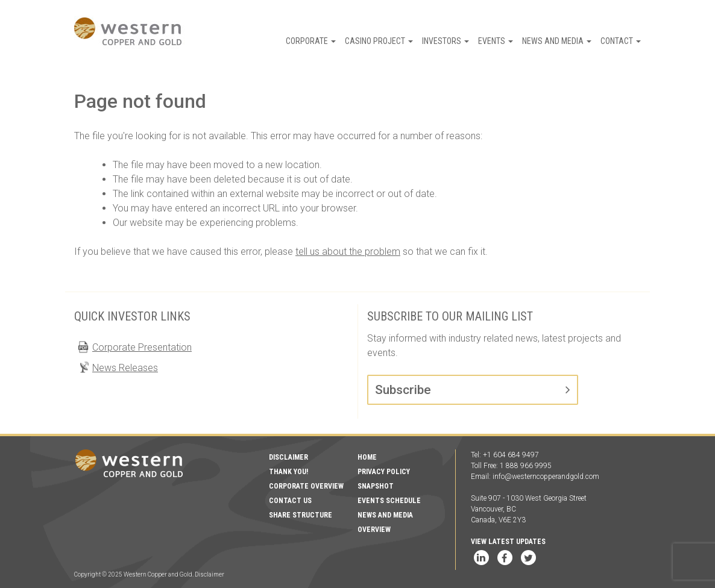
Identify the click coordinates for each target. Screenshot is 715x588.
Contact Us (290, 501)
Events (496, 41)
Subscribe (403, 390)
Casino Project (379, 41)
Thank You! (288, 472)
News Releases (125, 368)
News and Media (557, 41)
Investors (446, 41)
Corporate (311, 41)
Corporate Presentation (142, 347)
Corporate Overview (306, 486)
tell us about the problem (348, 252)
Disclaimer (288, 457)
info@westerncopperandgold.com (546, 477)
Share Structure (301, 515)
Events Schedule (389, 501)
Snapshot (376, 486)
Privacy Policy (384, 472)
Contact (621, 41)
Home (367, 457)
